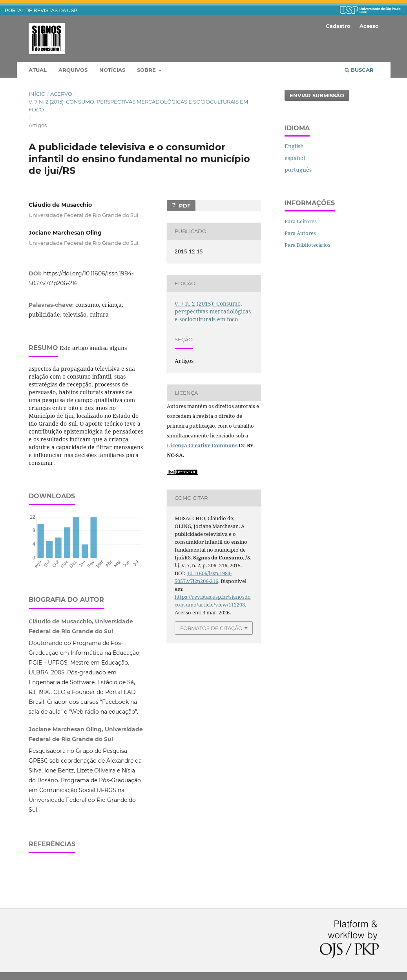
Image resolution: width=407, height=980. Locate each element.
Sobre (147, 70)
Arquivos (73, 70)
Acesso (369, 26)
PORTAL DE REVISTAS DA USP (41, 11)
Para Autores (300, 233)
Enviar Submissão (317, 95)
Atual (38, 70)
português (298, 170)
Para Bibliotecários (308, 245)
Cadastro (338, 26)
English (294, 146)
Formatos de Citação (211, 628)
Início (37, 94)
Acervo (61, 94)
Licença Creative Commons (202, 445)
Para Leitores (301, 221)
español (295, 158)
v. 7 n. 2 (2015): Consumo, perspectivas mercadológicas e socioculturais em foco (138, 106)
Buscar (359, 70)
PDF (184, 206)
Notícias (112, 70)
